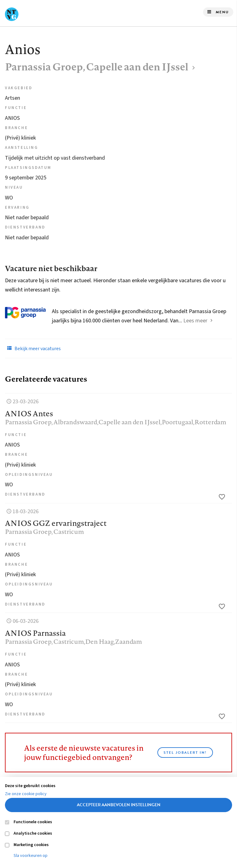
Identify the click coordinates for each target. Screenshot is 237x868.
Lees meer (195, 321)
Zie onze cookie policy (26, 794)
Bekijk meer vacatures (33, 348)
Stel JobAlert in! (185, 753)
